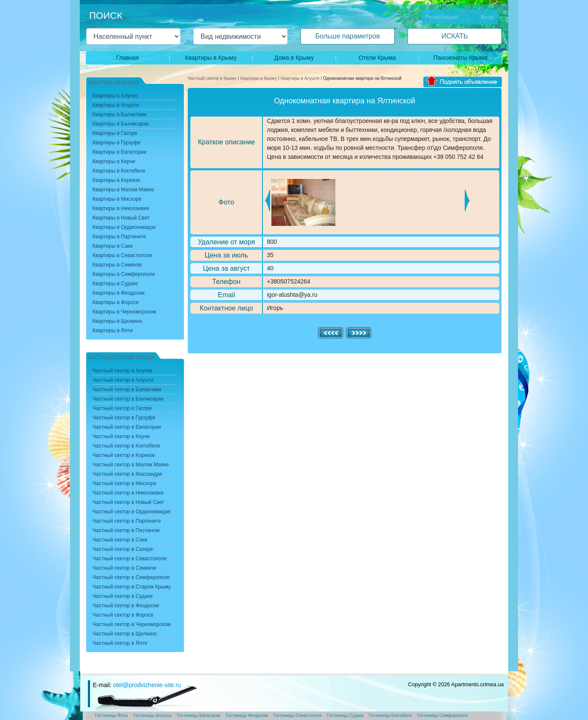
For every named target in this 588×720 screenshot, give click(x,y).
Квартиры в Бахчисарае (121, 124)
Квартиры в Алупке (115, 96)
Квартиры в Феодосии (119, 293)
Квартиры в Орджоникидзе (124, 227)
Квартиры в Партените (119, 237)
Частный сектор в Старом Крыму (132, 587)
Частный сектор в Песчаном (126, 530)
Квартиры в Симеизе (117, 265)
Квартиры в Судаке (115, 284)
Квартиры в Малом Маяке (123, 190)
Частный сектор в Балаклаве (127, 389)
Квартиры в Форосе (116, 302)
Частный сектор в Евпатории (127, 427)
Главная (127, 58)
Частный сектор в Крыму (212, 78)
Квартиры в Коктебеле (119, 171)
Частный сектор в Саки (120, 540)
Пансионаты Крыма (460, 58)
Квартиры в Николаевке (121, 208)
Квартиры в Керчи (114, 161)
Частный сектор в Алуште (123, 380)
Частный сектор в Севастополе (130, 559)
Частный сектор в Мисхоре (125, 483)
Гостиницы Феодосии (247, 716)
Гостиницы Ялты (112, 716)
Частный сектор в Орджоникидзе (132, 512)
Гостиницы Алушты (152, 716)
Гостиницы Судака (345, 716)
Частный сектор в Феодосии (126, 606)
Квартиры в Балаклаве (120, 114)
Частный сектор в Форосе (123, 615)
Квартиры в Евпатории (119, 152)
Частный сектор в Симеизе (125, 568)
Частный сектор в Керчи (121, 436)
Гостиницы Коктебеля (390, 716)
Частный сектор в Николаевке (128, 493)
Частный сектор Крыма (121, 358)
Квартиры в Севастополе (122, 255)
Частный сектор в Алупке (123, 371)
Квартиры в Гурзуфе (117, 143)
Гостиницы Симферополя (443, 716)
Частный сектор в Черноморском (132, 624)
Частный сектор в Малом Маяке (131, 465)
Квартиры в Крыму (211, 58)
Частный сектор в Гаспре (122, 408)
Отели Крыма (377, 58)
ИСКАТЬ (454, 36)
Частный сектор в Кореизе (124, 455)
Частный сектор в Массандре (128, 474)
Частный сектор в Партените (127, 521)
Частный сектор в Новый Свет (128, 502)
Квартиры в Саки (113, 246)
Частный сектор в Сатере (123, 549)
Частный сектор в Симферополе (131, 577)
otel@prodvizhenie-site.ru (147, 685)
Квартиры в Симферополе (124, 274)
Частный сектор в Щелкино (125, 634)
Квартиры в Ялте (113, 331)
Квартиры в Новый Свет (121, 218)
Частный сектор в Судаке (123, 596)
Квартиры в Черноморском (124, 312)
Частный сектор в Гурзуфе (124, 418)
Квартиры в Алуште (300, 78)
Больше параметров (348, 36)
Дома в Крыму (294, 58)
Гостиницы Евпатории (199, 716)
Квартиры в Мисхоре (117, 199)
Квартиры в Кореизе (117, 180)
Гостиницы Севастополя (297, 716)
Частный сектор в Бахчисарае (128, 399)
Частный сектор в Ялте (120, 643)
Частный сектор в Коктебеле (127, 446)
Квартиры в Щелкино (118, 321)
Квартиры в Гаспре (115, 133)
